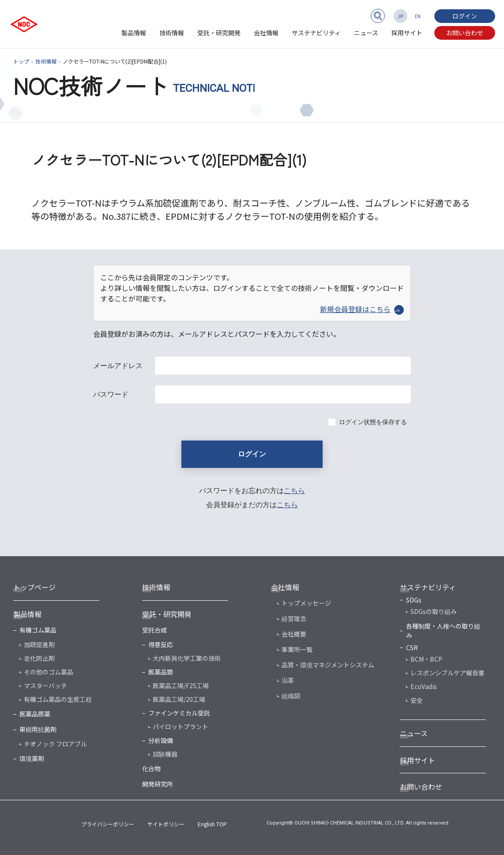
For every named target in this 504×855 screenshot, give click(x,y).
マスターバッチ (45, 686)
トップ (21, 61)
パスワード (111, 394)
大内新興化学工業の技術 (187, 658)
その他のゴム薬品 (49, 672)
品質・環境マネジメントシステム (328, 665)
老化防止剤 (39, 658)
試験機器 (165, 754)
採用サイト (407, 33)
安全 (417, 700)
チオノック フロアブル (55, 744)
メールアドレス (118, 366)
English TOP (212, 824)
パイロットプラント (181, 727)
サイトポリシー (166, 824)
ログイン (465, 16)
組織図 (291, 696)
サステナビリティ (316, 33)
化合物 (151, 768)
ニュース (366, 33)
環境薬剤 (32, 758)
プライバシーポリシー (108, 824)
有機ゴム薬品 (38, 630)
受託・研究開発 (219, 33)
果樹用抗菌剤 (38, 729)
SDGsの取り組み (434, 611)
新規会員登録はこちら (362, 309)
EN (418, 16)
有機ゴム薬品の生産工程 (58, 699)
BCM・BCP (426, 659)
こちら (294, 491)
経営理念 (294, 618)
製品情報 (134, 33)
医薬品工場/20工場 (179, 699)
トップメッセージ (306, 603)
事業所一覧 (297, 649)
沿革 (288, 680)
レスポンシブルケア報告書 (448, 673)
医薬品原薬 (35, 714)
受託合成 (154, 630)
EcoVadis (424, 686)
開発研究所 (158, 784)
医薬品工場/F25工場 (181, 686)
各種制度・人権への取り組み (443, 631)
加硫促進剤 (39, 644)
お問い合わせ (465, 33)
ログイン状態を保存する (373, 422)
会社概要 (294, 634)
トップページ (34, 587)
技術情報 (172, 33)
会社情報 (266, 33)
